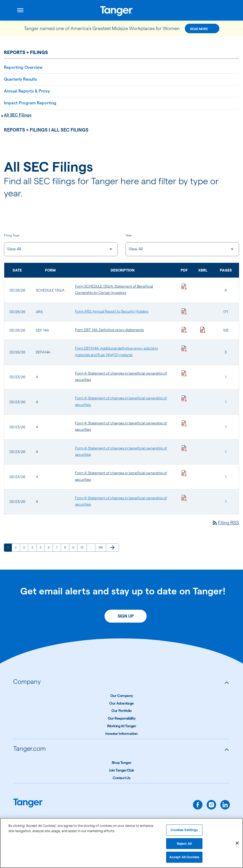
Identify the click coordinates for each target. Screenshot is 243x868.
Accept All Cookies (184, 859)
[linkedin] (225, 805)
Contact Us (121, 778)
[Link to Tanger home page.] (28, 804)
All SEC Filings (18, 115)
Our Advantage (121, 703)
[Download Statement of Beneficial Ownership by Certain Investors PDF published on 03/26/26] (184, 286)
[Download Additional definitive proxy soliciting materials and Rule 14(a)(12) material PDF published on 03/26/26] (184, 348)
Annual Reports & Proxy (27, 91)
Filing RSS (225, 523)
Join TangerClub (121, 770)
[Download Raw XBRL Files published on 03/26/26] (203, 330)
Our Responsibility (121, 718)
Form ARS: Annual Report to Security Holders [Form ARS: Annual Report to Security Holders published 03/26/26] (112, 311)
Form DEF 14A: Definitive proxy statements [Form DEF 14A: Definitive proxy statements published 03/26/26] (109, 330)
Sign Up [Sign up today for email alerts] (126, 616)
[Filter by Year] (182, 249)
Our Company (121, 696)
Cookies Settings (184, 832)
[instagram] (211, 805)
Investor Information (121, 734)
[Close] (237, 845)
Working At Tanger (122, 726)
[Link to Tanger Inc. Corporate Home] (121, 10)
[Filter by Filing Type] (61, 249)
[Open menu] (20, 10)
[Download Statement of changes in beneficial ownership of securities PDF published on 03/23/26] (184, 373)
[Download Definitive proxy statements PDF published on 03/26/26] (184, 330)
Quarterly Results (20, 79)
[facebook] (198, 805)
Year (129, 235)
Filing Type (12, 235)
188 (101, 547)
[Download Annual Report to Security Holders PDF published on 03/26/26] (184, 311)
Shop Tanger (121, 763)
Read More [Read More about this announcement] (199, 29)
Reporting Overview (23, 67)
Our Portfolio (121, 711)
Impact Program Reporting (30, 103)
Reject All (184, 845)
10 (84, 547)
